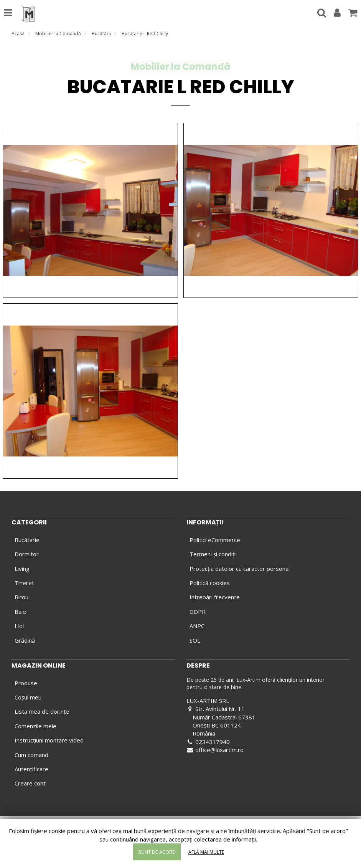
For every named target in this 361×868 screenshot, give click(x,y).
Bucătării (101, 34)
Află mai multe (206, 852)
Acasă (18, 34)
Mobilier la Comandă (58, 34)
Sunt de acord (157, 852)
